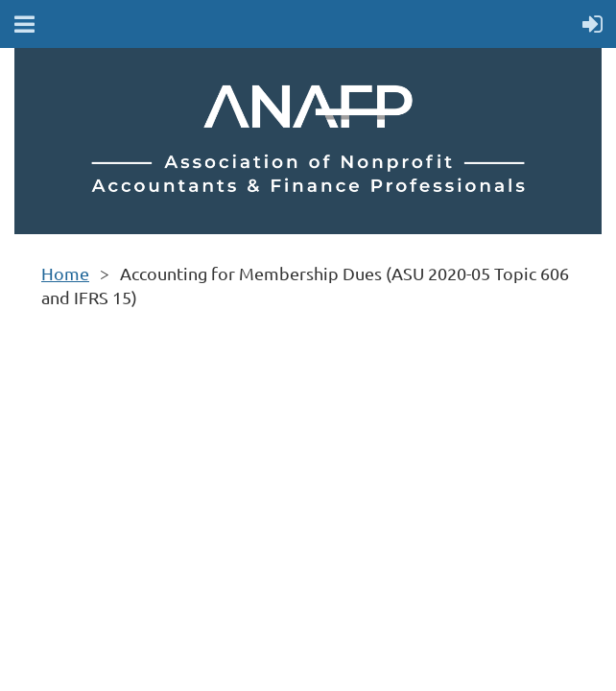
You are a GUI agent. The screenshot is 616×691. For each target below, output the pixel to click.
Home (65, 273)
